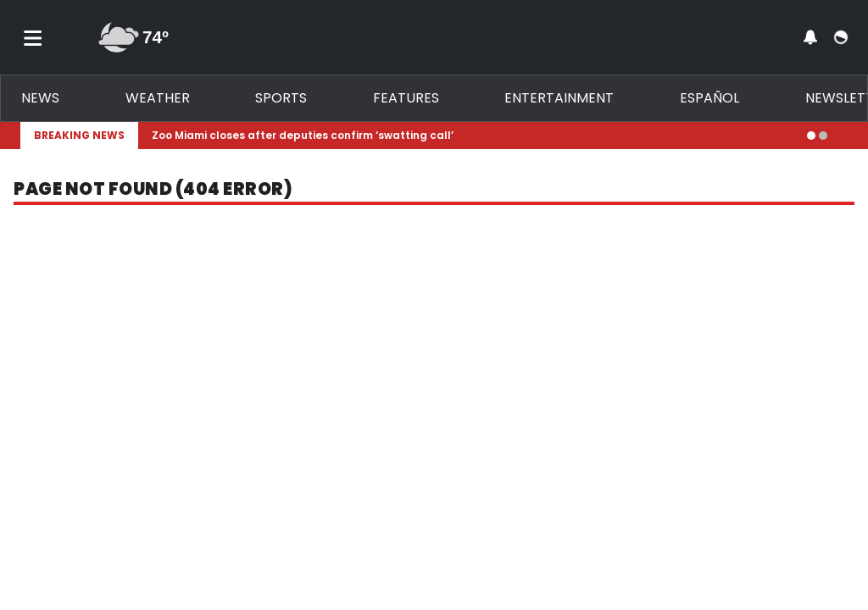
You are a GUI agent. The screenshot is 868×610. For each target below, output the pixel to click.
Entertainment (559, 98)
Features (406, 98)
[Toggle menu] (33, 37)
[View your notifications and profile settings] (810, 37)
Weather (158, 98)
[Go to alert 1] (811, 136)
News (40, 98)
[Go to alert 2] (823, 136)
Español (709, 98)
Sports (281, 98)
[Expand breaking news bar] (844, 136)
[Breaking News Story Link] (473, 136)
